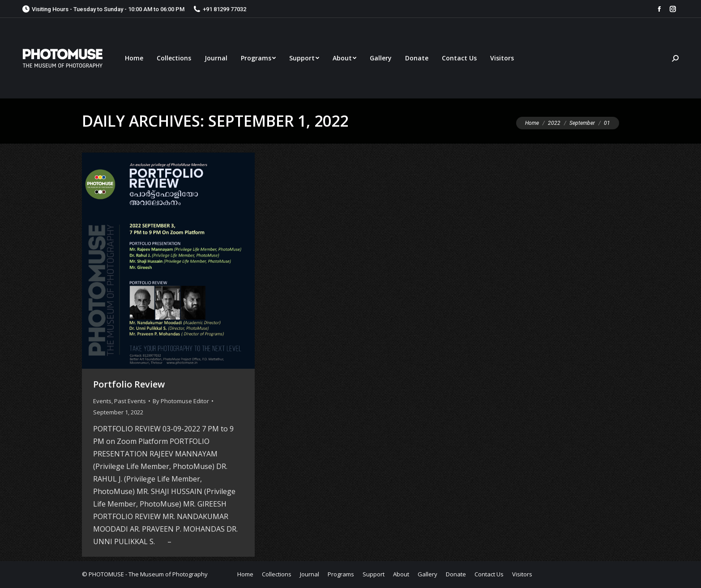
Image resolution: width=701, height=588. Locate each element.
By (181, 401)
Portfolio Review (129, 384)
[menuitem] (134, 58)
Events (102, 401)
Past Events (130, 401)
